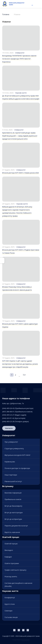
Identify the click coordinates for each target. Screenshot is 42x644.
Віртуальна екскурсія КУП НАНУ (17, 455)
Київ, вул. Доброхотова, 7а (13, 403)
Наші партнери (11, 475)
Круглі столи (10, 604)
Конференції (10, 597)
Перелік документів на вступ (16, 526)
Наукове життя (21, 93)
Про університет (11, 442)
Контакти (9, 428)
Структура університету (14, 448)
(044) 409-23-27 (8, 415)
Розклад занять (11, 576)
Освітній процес (11, 544)
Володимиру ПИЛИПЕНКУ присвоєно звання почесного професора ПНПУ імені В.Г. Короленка (19, 59)
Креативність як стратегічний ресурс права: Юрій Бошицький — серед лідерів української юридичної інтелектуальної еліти (20, 136)
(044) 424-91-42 (8, 418)
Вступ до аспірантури (13, 519)
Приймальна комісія (13, 499)
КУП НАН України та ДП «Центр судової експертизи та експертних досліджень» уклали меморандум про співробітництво (20, 364)
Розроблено (21, 640)
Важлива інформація (13, 493)
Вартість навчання (12, 532)
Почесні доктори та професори (17, 468)
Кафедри (8, 557)
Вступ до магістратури (14, 512)
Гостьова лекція (11, 617)
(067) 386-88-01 (8, 412)
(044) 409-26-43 (8, 408)
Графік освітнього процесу (15, 570)
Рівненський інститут (13, 481)
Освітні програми (12, 563)
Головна (6, 14)
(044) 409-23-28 (8, 421)
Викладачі (9, 550)
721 (24, 375)
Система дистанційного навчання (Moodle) (18, 585)
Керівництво (10, 462)
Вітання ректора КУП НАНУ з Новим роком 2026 (20, 173)
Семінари (8, 611)
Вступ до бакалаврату (13, 506)
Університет (20, 53)
